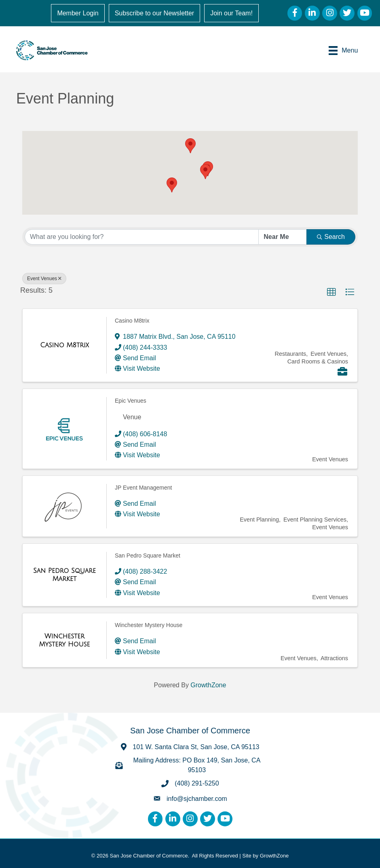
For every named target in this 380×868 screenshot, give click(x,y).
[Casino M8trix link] (64, 345)
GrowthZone (208, 685)
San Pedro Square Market (148, 555)
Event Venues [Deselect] (44, 279)
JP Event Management (143, 488)
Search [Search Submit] (331, 237)
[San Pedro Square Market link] (64, 575)
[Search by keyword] (142, 237)
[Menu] (343, 50)
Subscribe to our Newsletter (155, 13)
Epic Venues (131, 401)
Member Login (78, 13)
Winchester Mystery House (149, 625)
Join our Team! (231, 13)
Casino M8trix (132, 321)
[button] (190, 146)
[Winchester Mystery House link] (64, 640)
